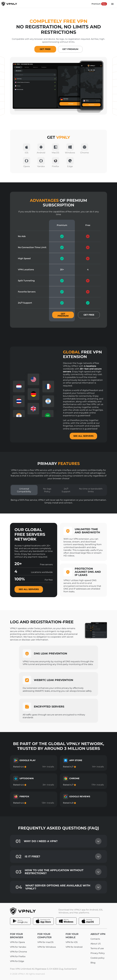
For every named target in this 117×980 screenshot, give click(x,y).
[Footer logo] (25, 911)
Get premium (63, 315)
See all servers (29, 589)
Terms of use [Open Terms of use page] (97, 948)
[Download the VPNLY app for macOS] (89, 921)
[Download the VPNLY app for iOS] (43, 921)
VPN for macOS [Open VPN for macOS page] (45, 942)
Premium (99, 4)
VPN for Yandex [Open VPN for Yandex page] (18, 947)
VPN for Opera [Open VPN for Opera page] (17, 942)
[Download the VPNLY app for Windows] (66, 921)
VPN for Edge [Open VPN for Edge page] (17, 961)
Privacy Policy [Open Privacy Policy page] (98, 953)
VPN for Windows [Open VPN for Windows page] (47, 947)
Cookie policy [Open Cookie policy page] (97, 958)
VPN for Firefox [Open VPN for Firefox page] (18, 957)
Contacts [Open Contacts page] (95, 939)
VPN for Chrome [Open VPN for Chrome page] (19, 952)
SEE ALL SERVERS (83, 436)
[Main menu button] (112, 4)
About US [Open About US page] (96, 944)
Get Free (45, 49)
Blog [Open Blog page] (93, 963)
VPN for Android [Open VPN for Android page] (74, 947)
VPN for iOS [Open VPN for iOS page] (72, 942)
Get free (89, 315)
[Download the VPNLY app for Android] (20, 921)
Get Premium (70, 49)
